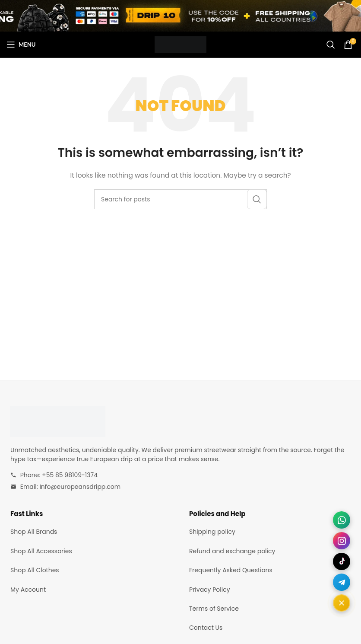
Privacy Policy (210, 590)
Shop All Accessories (41, 551)
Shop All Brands (34, 532)
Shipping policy (212, 532)
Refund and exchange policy (232, 551)
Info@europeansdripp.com (80, 487)
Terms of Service (214, 609)
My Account (28, 590)
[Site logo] (180, 44)
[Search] (331, 45)
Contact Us (206, 628)
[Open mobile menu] (21, 45)
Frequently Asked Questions (231, 570)
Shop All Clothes (35, 570)
